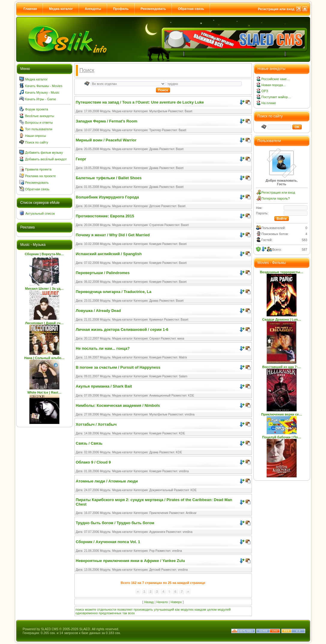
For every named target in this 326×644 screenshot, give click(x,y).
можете (91, 609)
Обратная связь (191, 9)
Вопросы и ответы (39, 122)
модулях (187, 609)
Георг (81, 159)
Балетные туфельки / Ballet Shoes (109, 178)
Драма (154, 149)
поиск (80, 609)
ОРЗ (265, 91)
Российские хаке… (276, 79)
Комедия (155, 244)
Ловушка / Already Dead (98, 311)
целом (212, 609)
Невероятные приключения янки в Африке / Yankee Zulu (131, 561)
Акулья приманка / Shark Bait (104, 386)
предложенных (110, 613)
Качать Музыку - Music (42, 92)
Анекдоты (93, 9)
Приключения (159, 513)
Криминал (156, 320)
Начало (162, 602)
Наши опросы (36, 136)
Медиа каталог (61, 9)
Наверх (176, 602)
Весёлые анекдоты (40, 116)
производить (143, 609)
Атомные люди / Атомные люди (107, 481)
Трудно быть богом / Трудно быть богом (115, 523)
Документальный (161, 490)
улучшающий (164, 609)
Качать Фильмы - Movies (44, 86)
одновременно (87, 613)
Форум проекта (37, 109)
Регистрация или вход (276, 9)
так (125, 613)
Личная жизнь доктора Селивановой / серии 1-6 (122, 330)
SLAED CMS (50, 629)
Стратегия (156, 225)
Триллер (155, 130)
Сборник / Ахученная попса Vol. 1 (108, 542)
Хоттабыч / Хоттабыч (96, 424)
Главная (30, 9)
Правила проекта (38, 169)
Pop (152, 551)
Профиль (121, 9)
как (177, 609)
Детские (155, 206)
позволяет (125, 609)
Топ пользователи (39, 129)
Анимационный (160, 396)
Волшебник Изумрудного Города (108, 197)
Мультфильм (158, 111)
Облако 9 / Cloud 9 (93, 462)
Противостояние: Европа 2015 (105, 216)
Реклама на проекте (41, 176)
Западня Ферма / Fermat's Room (107, 121)
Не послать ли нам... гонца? (103, 348)
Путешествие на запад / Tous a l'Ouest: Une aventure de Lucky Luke (140, 102)
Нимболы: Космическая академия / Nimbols (118, 405)
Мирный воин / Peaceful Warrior (106, 140)
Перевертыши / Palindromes (103, 273)
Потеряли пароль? (276, 198)
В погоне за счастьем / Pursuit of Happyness (118, 367)
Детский (155, 570)
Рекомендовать (153, 9)
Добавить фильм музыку (44, 153)
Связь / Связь (89, 443)
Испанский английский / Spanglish (109, 254)
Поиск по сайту (37, 142)
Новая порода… (274, 85)
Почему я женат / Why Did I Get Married (113, 235)
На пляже (269, 103)
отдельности (107, 609)
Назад (149, 602)
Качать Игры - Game (41, 99)
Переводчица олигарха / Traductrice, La (114, 292)
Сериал (155, 339)
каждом (200, 609)
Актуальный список (40, 213)
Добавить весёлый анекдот (46, 159)
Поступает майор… (276, 97)
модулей (224, 609)
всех (132, 613)
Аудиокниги (157, 532)
